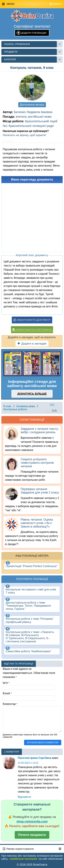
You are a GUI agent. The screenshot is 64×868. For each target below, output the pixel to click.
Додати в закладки (32, 344)
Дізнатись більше (32, 394)
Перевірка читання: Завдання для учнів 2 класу (40, 491)
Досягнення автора (32, 105)
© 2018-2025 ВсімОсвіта (32, 865)
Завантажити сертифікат (32, 329)
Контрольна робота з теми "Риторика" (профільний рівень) (30, 620)
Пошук (56, 4)
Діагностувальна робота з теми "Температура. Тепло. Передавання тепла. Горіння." (28, 606)
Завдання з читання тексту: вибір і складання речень (40, 431)
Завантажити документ (32, 320)
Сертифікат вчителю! (32, 26)
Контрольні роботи (15, 409)
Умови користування (18, 849)
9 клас (7, 406)
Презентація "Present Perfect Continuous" (32, 566)
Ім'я (6, 683)
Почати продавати (32, 835)
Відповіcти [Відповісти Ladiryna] (24, 797)
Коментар (10, 704)
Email (7, 693)
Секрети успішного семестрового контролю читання (37, 463)
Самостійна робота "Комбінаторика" (28, 651)
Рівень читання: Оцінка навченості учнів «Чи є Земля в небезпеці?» (37, 523)
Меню (32, 4)
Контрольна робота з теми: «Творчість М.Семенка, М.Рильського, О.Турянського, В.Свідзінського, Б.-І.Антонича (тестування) (30, 637)
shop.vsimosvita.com (32, 822)
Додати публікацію (34, 33)
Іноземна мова (26, 406)
